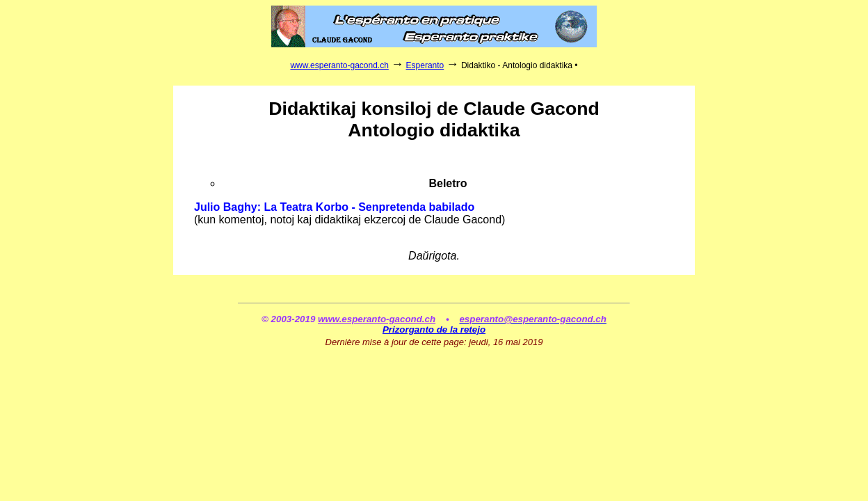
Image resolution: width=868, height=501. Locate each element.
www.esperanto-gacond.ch (339, 65)
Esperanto (425, 65)
